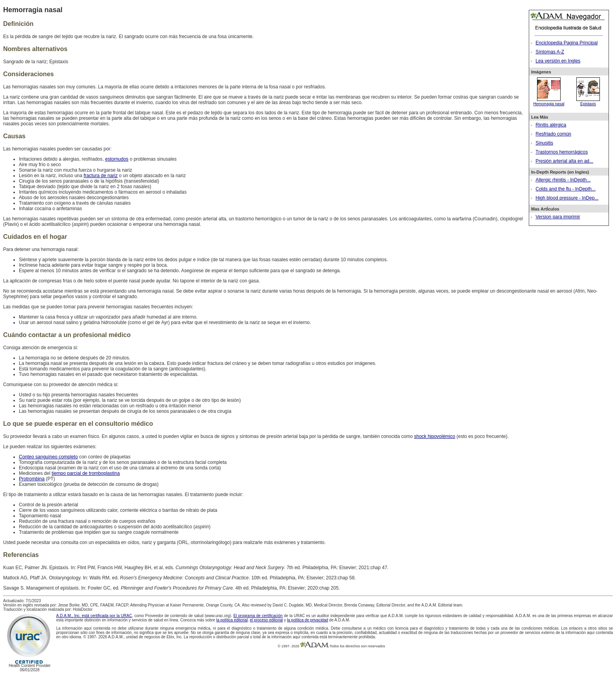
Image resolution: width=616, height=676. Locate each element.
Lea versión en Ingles (558, 61)
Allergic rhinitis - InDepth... (563, 180)
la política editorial (232, 620)
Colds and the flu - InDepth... (566, 189)
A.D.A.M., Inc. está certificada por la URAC (94, 616)
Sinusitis (544, 143)
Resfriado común (553, 134)
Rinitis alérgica (551, 125)
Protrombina (32, 479)
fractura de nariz (101, 176)
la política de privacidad (308, 620)
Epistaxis (588, 102)
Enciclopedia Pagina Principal (566, 43)
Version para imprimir (558, 217)
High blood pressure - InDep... (567, 198)
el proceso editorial (266, 620)
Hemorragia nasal (549, 102)
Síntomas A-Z (550, 52)
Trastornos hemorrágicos (562, 152)
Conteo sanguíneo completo (48, 457)
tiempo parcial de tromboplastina (85, 473)
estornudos (116, 159)
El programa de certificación (258, 616)
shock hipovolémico (435, 436)
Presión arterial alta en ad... (564, 161)
